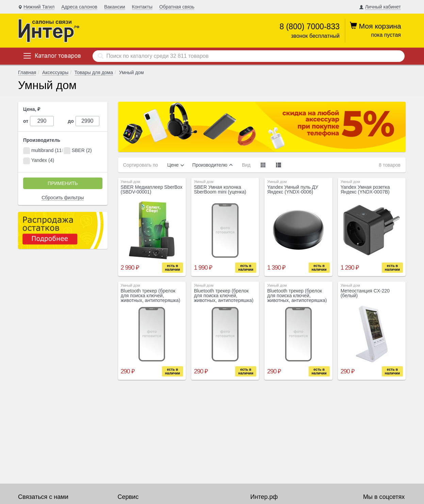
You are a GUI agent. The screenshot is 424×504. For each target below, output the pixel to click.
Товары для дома (94, 72)
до (71, 121)
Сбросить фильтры (63, 198)
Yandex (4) (39, 161)
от (26, 121)
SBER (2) (78, 151)
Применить (63, 183)
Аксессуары (55, 72)
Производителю (210, 165)
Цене (173, 165)
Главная (27, 72)
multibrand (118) (43, 151)
